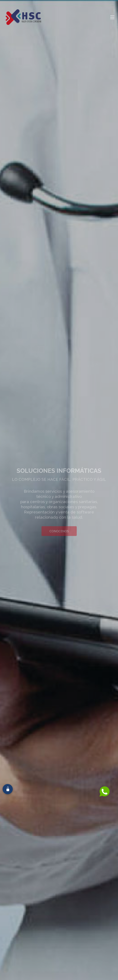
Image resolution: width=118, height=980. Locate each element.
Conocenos (59, 539)
